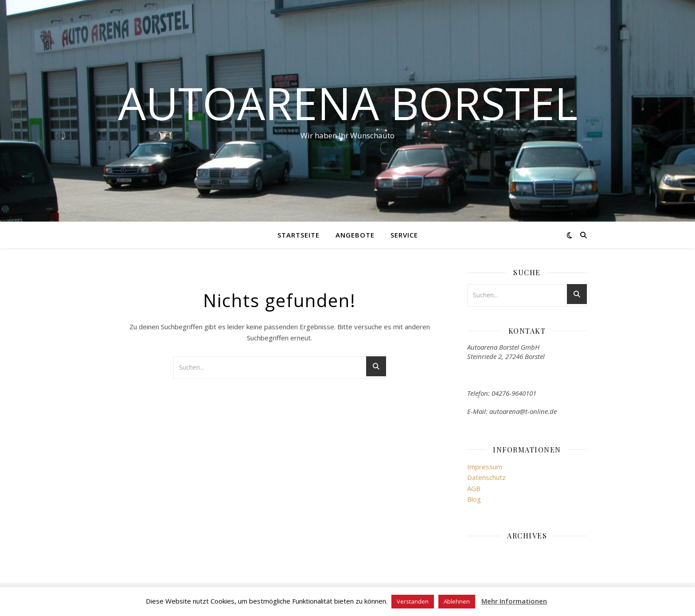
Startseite (299, 235)
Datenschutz (486, 477)
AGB (474, 488)
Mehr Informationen (514, 601)
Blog (474, 499)
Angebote (355, 235)
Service (404, 235)
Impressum (485, 467)
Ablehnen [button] (457, 601)
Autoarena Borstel (348, 103)
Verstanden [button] (413, 601)
